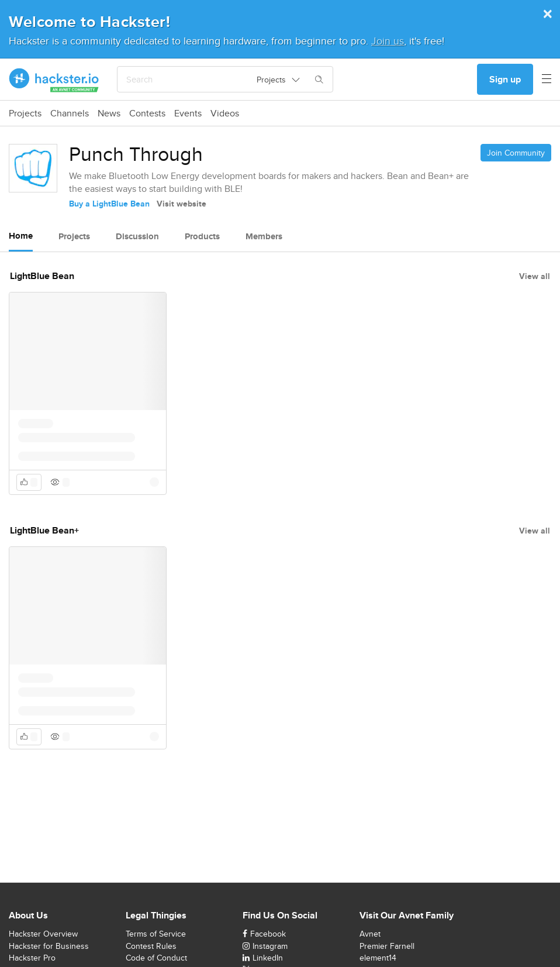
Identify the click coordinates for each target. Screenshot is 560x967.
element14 (378, 958)
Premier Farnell (387, 946)
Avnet (370, 934)
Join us (388, 41)
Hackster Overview (43, 934)
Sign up (505, 79)
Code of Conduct (156, 958)
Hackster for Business (49, 946)
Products (202, 236)
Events (188, 113)
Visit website (182, 204)
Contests (147, 113)
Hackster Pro (32, 958)
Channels (70, 113)
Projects (25, 113)
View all (535, 276)
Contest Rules (151, 946)
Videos (225, 113)
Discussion (137, 236)
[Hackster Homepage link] (54, 80)
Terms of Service (156, 934)
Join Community (516, 153)
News (109, 113)
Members (264, 236)
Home (21, 236)
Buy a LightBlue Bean (109, 204)
